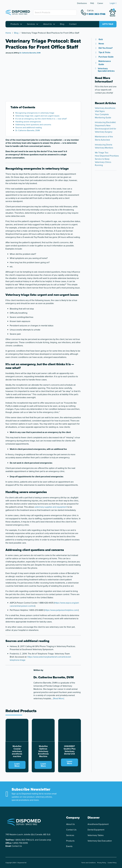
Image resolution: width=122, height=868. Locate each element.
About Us (48, 24)
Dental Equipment (96, 830)
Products (15, 24)
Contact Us (17, 846)
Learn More (17, 765)
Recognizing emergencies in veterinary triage (35, 113)
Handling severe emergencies (28, 122)
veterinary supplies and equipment (51, 507)
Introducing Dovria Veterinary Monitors (104, 146)
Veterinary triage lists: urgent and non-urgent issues (37, 116)
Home (8, 33)
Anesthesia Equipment (98, 824)
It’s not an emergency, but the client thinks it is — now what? (41, 119)
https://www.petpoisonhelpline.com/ (61, 610)
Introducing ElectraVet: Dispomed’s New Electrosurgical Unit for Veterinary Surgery (106, 127)
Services (31, 24)
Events (69, 846)
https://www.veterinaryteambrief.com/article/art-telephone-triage (41, 658)
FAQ (92, 3)
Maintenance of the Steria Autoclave (104, 138)
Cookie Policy (112, 863)
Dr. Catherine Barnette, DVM (30, 53)
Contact (73, 24)
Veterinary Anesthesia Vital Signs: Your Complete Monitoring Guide (105, 113)
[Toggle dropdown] (21, 24)
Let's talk (108, 24)
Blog (62, 24)
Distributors (82, 3)
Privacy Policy (102, 863)
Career (100, 3)
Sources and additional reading (29, 127)
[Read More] (59, 698)
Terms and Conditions (89, 863)
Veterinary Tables (96, 835)
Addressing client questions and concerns (33, 125)
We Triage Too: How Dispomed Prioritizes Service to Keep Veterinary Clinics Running (107, 159)
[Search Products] (55, 13)
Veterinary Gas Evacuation (100, 841)
